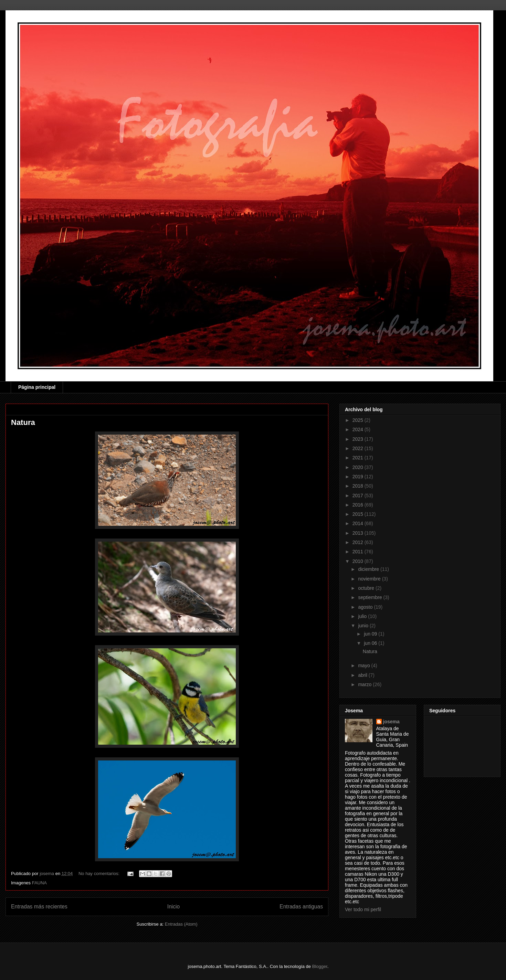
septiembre (371, 597)
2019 (359, 477)
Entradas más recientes (39, 907)
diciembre (369, 569)
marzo (365, 684)
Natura (23, 422)
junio (364, 626)
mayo (365, 665)
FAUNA (39, 883)
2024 (359, 429)
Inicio (173, 907)
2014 (359, 523)
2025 (359, 420)
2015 (359, 514)
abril (363, 675)
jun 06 (371, 643)
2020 (359, 467)
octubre (367, 588)
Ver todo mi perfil (363, 909)
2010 (359, 561)
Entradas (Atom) (181, 924)
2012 (359, 542)
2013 (359, 533)
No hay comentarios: (100, 874)
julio (363, 616)
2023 (359, 439)
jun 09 (371, 634)
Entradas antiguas (301, 907)
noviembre (370, 579)
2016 (359, 505)
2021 (359, 458)
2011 (359, 552)
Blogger (320, 966)
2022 (359, 448)
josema (391, 722)
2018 (359, 486)
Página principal (37, 387)
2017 (359, 496)
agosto (366, 607)
